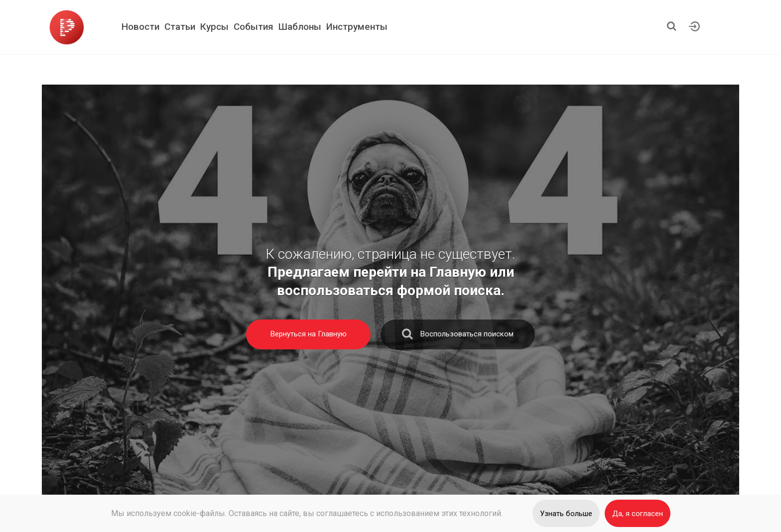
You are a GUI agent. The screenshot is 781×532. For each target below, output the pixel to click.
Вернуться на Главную (309, 334)
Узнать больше (566, 514)
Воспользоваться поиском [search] (458, 336)
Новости (140, 27)
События (254, 27)
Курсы (214, 27)
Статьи (180, 27)
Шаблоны (300, 27)
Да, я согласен (638, 514)
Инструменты (357, 27)
